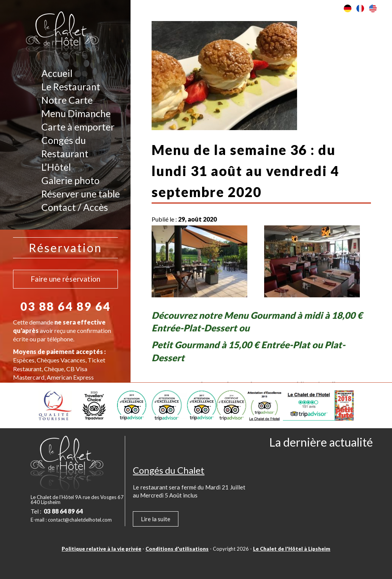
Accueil (57, 73)
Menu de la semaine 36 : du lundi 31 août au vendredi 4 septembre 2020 (245, 171)
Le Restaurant (71, 86)
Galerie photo (70, 180)
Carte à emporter (78, 127)
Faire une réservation (65, 279)
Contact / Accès (75, 207)
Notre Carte (67, 100)
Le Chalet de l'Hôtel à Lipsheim (292, 549)
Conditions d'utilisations (177, 549)
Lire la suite (156, 519)
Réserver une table (81, 194)
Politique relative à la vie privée (101, 549)
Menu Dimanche (76, 113)
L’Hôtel (56, 167)
